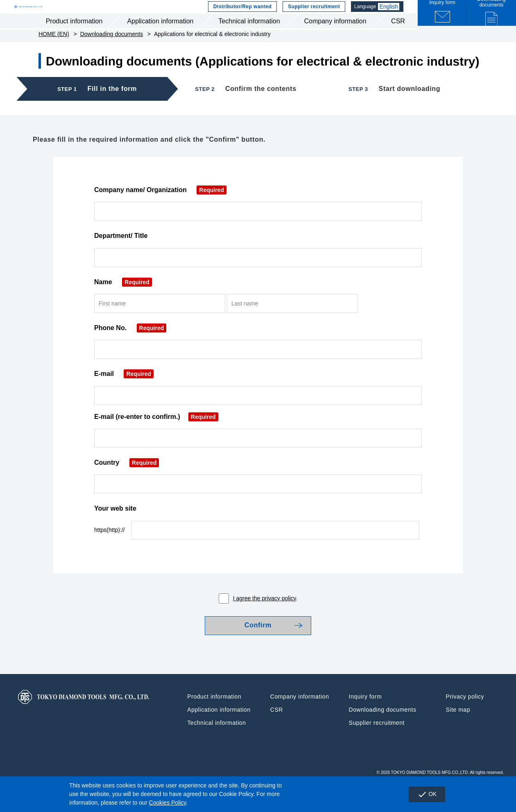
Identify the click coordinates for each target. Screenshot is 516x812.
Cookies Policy (168, 803)
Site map (458, 734)
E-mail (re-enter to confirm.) (156, 436)
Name (123, 301)
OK (423, 794)
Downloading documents (112, 53)
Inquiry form (365, 721)
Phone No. (130, 347)
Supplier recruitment (313, 14)
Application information (161, 36)
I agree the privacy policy (265, 617)
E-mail (124, 393)
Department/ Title (121, 255)
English (391, 14)
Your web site (115, 528)
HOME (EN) (54, 53)
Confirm (258, 647)
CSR (398, 36)
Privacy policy (465, 721)
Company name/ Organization (160, 209)
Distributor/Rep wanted (242, 14)
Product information (74, 36)
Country (127, 482)
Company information (335, 36)
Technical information (249, 36)
